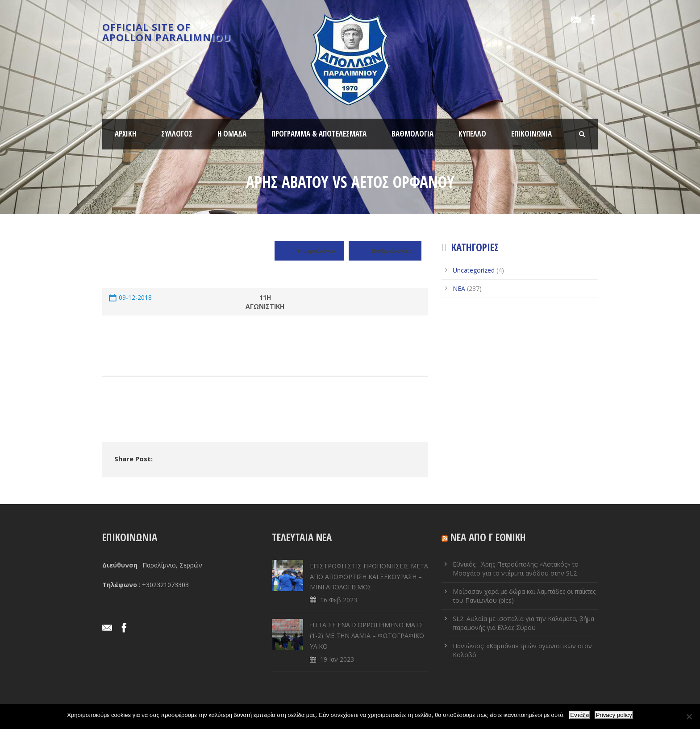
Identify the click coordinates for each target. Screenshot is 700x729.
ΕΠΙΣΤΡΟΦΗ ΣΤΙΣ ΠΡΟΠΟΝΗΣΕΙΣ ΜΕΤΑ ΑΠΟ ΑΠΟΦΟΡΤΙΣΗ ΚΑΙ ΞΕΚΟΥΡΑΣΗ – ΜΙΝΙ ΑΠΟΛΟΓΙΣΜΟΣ (369, 577)
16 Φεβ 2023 (339, 600)
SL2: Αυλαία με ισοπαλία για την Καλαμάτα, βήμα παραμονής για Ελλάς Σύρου (523, 623)
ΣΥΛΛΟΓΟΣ (177, 134)
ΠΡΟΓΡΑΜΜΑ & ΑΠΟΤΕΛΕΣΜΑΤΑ (319, 134)
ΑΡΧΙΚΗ (125, 134)
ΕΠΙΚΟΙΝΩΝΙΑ (531, 134)
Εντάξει (580, 715)
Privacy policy (614, 715)
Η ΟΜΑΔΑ (232, 134)
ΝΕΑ (459, 288)
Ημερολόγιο (309, 251)
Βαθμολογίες (385, 251)
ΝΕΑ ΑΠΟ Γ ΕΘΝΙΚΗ (488, 537)
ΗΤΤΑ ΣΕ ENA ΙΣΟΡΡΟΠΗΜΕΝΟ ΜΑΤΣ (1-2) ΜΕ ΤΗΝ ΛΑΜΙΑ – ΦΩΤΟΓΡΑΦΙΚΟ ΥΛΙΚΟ (367, 636)
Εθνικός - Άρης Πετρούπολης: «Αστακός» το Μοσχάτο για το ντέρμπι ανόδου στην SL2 (516, 569)
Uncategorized (474, 270)
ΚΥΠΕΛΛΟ (472, 134)
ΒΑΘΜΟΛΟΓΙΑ (412, 134)
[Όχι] (689, 717)
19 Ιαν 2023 (337, 659)
